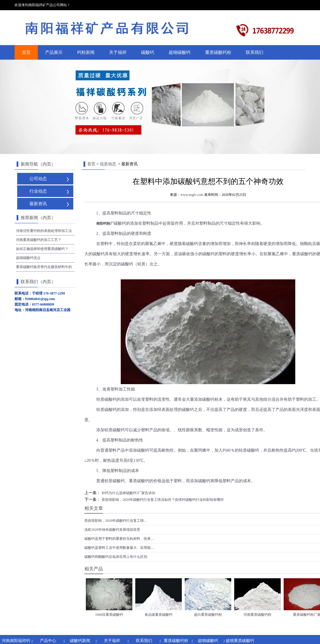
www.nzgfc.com (192, 195)
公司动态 (38, 179)
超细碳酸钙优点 (28, 258)
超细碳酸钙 (180, 52)
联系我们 (255, 52)
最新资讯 (38, 204)
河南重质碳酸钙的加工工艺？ (39, 240)
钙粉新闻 (86, 52)
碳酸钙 (148, 52)
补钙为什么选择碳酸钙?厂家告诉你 (128, 493)
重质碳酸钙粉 (218, 52)
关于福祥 (118, 52)
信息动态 (108, 164)
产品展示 (54, 52)
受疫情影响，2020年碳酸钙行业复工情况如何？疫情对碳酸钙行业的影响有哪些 (162, 500)
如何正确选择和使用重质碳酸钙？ (42, 249)
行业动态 (38, 191)
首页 (26, 52)
